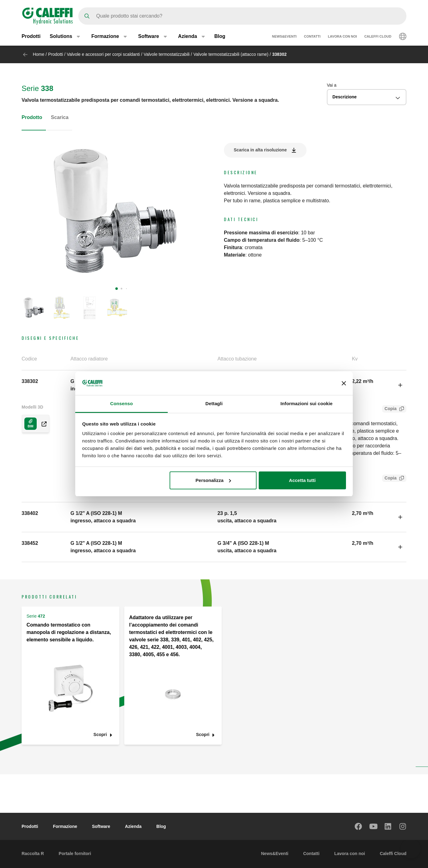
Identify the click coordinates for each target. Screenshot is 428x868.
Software (101, 826)
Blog (220, 36)
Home (38, 54)
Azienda (133, 826)
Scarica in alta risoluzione (260, 150)
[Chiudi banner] (344, 383)
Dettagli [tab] (214, 403)
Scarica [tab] (60, 117)
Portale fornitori (75, 854)
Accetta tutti (302, 480)
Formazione (65, 826)
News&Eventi (284, 36)
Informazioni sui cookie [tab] (307, 403)
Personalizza (213, 480)
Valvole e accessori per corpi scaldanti (103, 54)
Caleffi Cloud (378, 36)
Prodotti (31, 36)
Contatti (312, 36)
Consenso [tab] (121, 403)
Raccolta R (33, 854)
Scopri (100, 735)
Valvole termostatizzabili (167, 54)
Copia (389, 409)
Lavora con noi (342, 36)
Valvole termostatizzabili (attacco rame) (231, 54)
